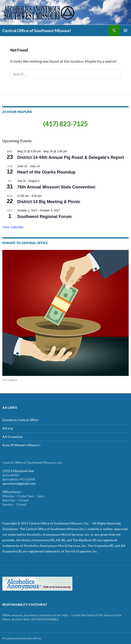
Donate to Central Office (20, 420)
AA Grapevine (12, 437)
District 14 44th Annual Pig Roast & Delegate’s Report (71, 157)
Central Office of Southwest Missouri (37, 31)
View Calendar (13, 227)
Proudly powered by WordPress (22, 638)
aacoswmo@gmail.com (19, 483)
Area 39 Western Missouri (21, 445)
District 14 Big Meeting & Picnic (49, 202)
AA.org (7, 428)
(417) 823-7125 (65, 124)
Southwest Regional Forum (44, 217)
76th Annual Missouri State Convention (56, 187)
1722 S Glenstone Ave (18, 471)
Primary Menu (125, 31)
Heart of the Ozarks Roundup (46, 172)
